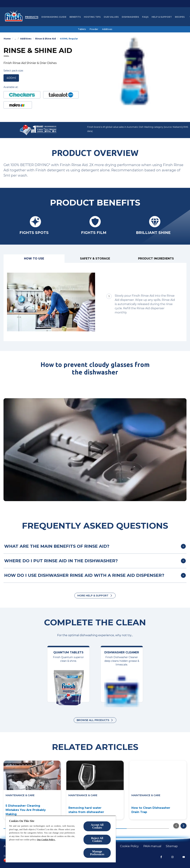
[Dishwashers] (130, 17)
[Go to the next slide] (184, 826)
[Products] (32, 17)
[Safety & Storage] (95, 259)
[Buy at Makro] (18, 105)
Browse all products (93, 720)
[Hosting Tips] (92, 17)
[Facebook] (161, 857)
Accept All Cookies (97, 826)
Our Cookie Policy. (46, 840)
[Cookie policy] (129, 846)
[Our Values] (111, 17)
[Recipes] (180, 17)
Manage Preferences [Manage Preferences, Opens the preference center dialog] (97, 853)
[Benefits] (75, 17)
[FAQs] (145, 17)
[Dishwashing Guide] (54, 17)
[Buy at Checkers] (22, 95)
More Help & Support (93, 596)
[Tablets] (82, 29)
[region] (61, 839)
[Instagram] (172, 857)
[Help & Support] (162, 17)
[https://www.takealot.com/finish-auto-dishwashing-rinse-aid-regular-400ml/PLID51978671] (61, 95)
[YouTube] (184, 857)
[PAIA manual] (152, 846)
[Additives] (107, 29)
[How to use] (34, 259)
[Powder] (94, 29)
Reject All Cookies (97, 840)
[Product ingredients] (156, 259)
